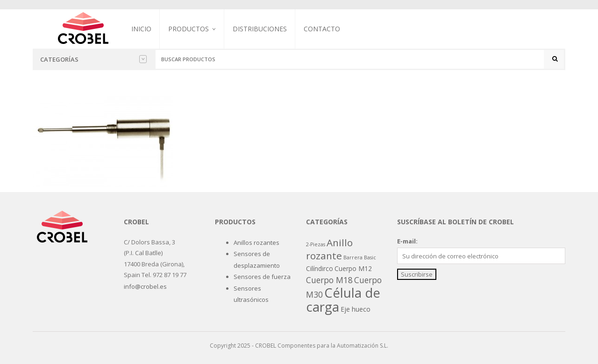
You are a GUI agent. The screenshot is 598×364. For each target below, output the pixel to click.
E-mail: (407, 241)
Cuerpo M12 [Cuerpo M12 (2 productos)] (353, 268)
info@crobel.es (145, 286)
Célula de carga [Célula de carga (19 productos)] (343, 300)
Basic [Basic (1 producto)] (370, 257)
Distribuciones (260, 29)
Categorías (93, 59)
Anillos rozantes (256, 243)
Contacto (322, 29)
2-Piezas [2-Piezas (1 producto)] (316, 244)
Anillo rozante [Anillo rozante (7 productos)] (329, 249)
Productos (189, 29)
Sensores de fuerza (262, 277)
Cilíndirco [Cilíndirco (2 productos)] (320, 268)
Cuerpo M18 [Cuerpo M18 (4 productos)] (329, 280)
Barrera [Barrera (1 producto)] (353, 257)
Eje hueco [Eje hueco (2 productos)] (356, 309)
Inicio (141, 29)
